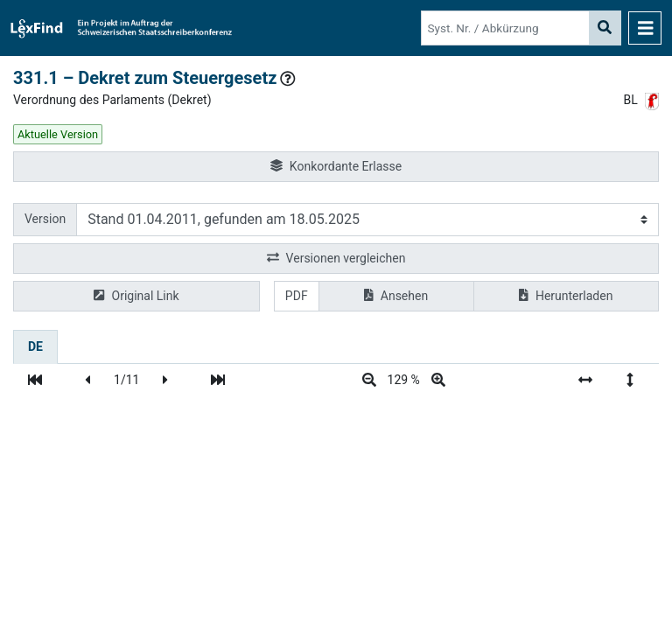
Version (45, 219)
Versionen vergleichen (336, 259)
